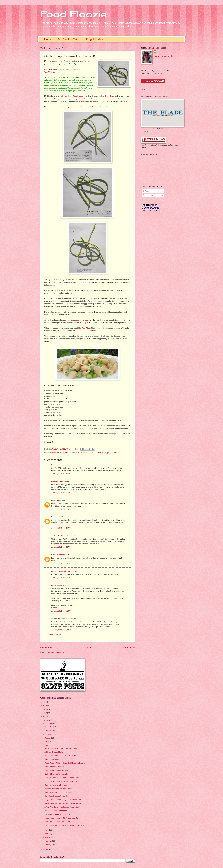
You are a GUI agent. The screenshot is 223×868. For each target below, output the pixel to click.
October (48, 731)
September (49, 734)
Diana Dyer (109, 96)
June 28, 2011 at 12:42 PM (61, 630)
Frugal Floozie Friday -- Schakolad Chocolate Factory (65, 763)
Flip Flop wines (71, 453)
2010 (45, 849)
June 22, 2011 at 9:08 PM (61, 578)
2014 (45, 709)
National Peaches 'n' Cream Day (57, 774)
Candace (55, 465)
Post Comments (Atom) (60, 653)
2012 (45, 716)
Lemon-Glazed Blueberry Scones (57, 814)
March (48, 837)
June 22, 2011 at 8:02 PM (61, 564)
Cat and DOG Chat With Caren (63, 571)
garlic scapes (88, 453)
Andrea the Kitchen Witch (62, 536)
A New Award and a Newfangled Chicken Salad (63, 807)
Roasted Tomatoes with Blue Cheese (59, 789)
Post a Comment (55, 635)
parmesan (97, 453)
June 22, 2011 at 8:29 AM (61, 493)
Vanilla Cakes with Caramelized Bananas (60, 756)
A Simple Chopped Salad (54, 752)
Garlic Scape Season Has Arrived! (58, 770)
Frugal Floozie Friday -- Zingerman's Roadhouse (63, 800)
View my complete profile (163, 56)
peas (109, 453)
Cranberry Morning (59, 481)
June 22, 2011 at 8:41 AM (61, 528)
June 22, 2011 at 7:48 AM (61, 474)
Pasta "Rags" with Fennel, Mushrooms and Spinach (64, 825)
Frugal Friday (94, 39)
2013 (45, 713)
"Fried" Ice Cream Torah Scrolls (57, 811)
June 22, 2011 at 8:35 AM (61, 509)
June (47, 745)
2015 (45, 705)
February (49, 841)
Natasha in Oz (57, 585)
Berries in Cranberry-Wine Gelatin (57, 822)
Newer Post (46, 647)
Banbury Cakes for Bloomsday (56, 785)
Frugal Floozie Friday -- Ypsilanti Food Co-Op (62, 781)
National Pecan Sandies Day (55, 767)
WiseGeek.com (50, 72)
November (49, 727)
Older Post (129, 647)
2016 (45, 702)
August (48, 738)
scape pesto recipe (82, 320)
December (49, 723)
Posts (146, 191)
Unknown (55, 517)
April (47, 834)
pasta (104, 453)
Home (48, 39)
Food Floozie (73, 14)
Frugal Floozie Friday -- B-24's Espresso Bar (61, 818)
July (47, 742)
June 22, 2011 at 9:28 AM (61, 547)
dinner (62, 453)
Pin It (143, 90)
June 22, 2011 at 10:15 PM (61, 611)
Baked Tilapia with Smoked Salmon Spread (61, 748)
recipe (114, 453)
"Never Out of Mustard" (53, 759)
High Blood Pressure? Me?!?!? (56, 796)
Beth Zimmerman (58, 555)
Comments (148, 196)
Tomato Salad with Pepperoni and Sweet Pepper (63, 803)
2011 (45, 720)
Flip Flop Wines (84, 328)
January (48, 845)
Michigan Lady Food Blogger (72, 96)
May (47, 830)
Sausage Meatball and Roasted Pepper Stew (62, 778)
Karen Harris (56, 500)
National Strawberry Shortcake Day (58, 792)
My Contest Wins (69, 39)
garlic (80, 453)
